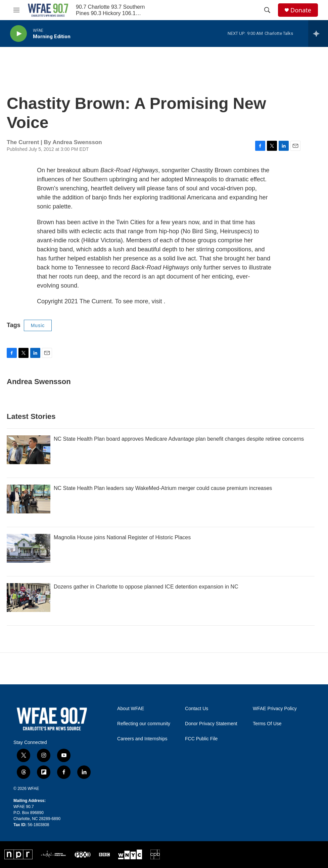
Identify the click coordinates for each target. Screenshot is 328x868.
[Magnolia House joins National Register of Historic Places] (29, 548)
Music (38, 325)
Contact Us (197, 709)
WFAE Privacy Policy (275, 709)
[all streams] (318, 34)
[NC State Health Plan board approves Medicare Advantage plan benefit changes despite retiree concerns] (29, 450)
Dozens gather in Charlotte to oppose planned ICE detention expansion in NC (146, 587)
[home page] (48, 10)
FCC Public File (201, 739)
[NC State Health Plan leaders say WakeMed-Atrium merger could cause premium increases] (29, 499)
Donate (301, 10)
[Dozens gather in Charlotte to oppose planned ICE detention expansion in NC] (29, 598)
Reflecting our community (144, 724)
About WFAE (131, 709)
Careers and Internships (142, 739)
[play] (18, 34)
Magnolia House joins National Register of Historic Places (122, 537)
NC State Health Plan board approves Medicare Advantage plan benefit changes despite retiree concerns (179, 439)
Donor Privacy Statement (211, 724)
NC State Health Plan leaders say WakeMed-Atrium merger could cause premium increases (163, 488)
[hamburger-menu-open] (16, 10)
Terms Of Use (267, 724)
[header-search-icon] (267, 10)
